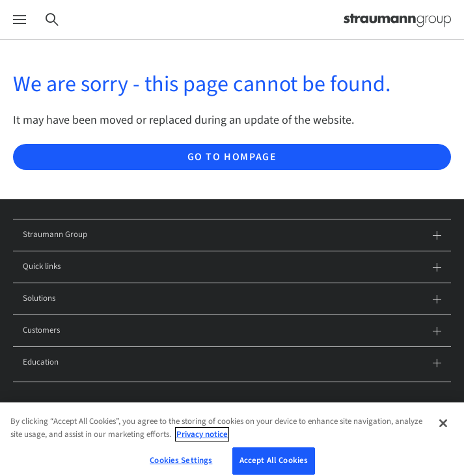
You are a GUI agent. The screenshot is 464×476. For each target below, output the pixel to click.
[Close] (443, 432)
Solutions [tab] (232, 299)
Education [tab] (232, 363)
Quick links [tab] (232, 267)
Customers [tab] (232, 331)
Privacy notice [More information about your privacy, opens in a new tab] (202, 443)
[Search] (52, 20)
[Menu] (20, 20)
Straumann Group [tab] (232, 235)
